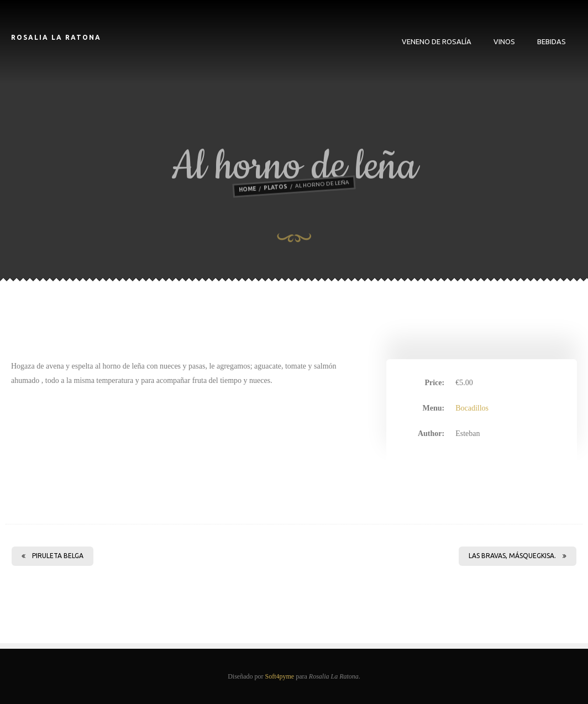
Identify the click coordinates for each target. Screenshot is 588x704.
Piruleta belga (53, 556)
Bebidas (552, 41)
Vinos (504, 41)
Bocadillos (472, 408)
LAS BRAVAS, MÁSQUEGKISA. (518, 556)
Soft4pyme (279, 676)
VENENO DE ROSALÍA (437, 41)
